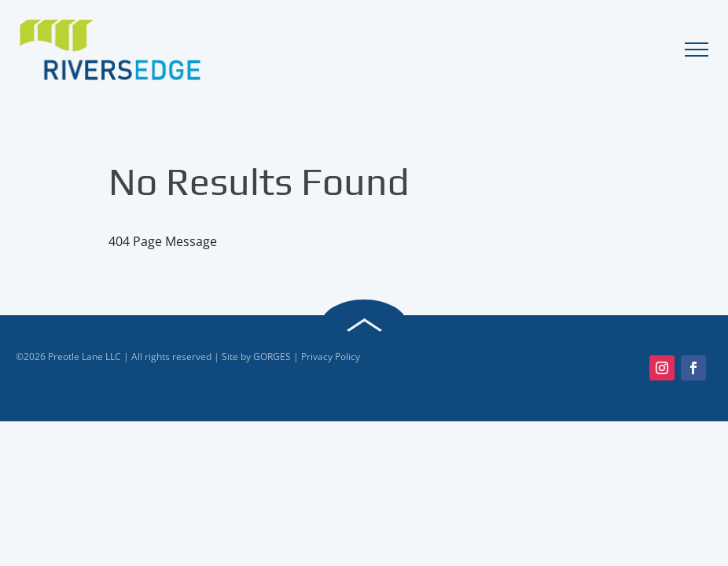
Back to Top (364, 325)
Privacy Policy (331, 357)
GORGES (272, 357)
